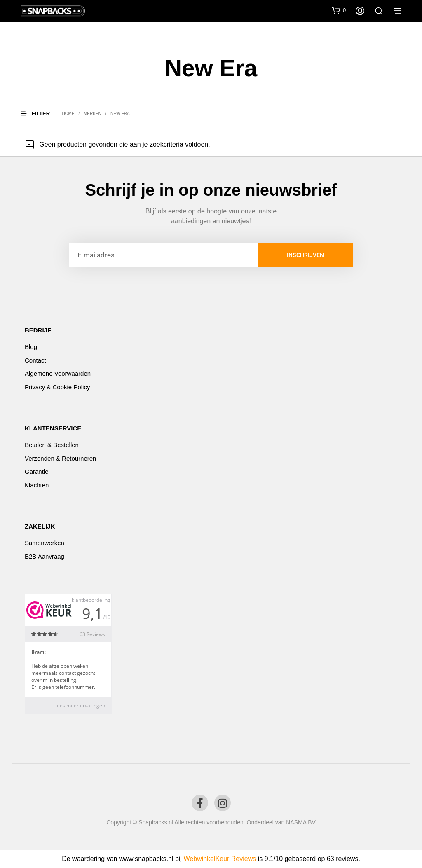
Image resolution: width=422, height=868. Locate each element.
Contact (35, 360)
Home (68, 113)
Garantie (37, 471)
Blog (31, 347)
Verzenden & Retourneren (60, 458)
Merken (93, 113)
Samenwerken (45, 543)
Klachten (37, 485)
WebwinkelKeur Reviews (220, 859)
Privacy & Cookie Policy (57, 387)
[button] (339, 10)
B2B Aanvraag (45, 556)
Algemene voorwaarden (58, 373)
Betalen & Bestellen (52, 445)
